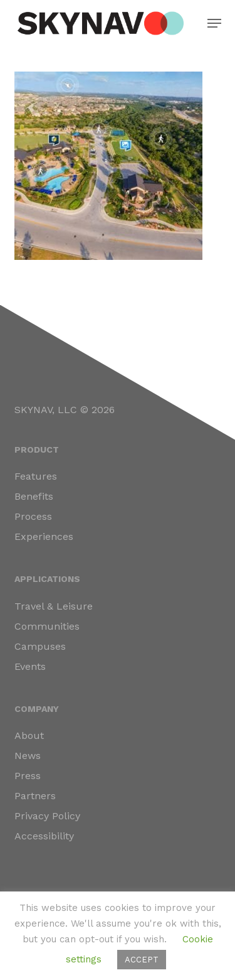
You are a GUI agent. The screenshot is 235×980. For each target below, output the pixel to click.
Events (30, 666)
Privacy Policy (47, 816)
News (28, 756)
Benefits (34, 496)
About (29, 735)
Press (28, 776)
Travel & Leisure (54, 606)
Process (33, 516)
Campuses (40, 646)
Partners (35, 796)
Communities (47, 626)
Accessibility (44, 836)
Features (36, 476)
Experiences (44, 536)
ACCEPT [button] (142, 960)
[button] (214, 23)
